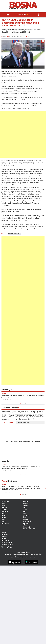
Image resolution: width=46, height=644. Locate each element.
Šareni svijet (27, 527)
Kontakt (4, 538)
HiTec (25, 509)
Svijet (3, 519)
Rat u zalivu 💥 (23, 15)
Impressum (5, 540)
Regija (3, 515)
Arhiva (4, 532)
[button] (43, 41)
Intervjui (4, 507)
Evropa (4, 517)
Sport (3, 513)
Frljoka (25, 525)
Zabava (25, 523)
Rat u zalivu (5, 501)
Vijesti (3, 503)
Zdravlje (26, 505)
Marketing (5, 534)
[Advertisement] (23, 134)
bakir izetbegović (14, 234)
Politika (4, 505)
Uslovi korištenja (7, 542)
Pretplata (4, 536)
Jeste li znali (27, 521)
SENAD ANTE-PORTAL (30, 529)
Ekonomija (5, 511)
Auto (24, 511)
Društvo (4, 521)
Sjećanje (26, 501)
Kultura (25, 503)
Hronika (4, 509)
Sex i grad (26, 515)
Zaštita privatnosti (7, 544)
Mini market (5, 523)
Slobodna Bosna (23, 557)
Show (25, 513)
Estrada (25, 519)
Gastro (25, 507)
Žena (25, 517)
